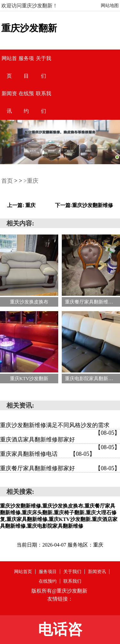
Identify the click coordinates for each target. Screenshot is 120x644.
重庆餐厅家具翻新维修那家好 (60, 468)
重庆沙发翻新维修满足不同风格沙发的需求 (60, 426)
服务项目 (48, 572)
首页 (7, 181)
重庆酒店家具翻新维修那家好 (60, 440)
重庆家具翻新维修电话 (48, 454)
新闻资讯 (97, 572)
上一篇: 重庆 (21, 205)
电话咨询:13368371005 (60, 633)
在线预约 (48, 581)
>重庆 (31, 181)
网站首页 (23, 572)
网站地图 (110, 6)
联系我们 (72, 581)
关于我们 (72, 572)
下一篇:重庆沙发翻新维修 (84, 205)
